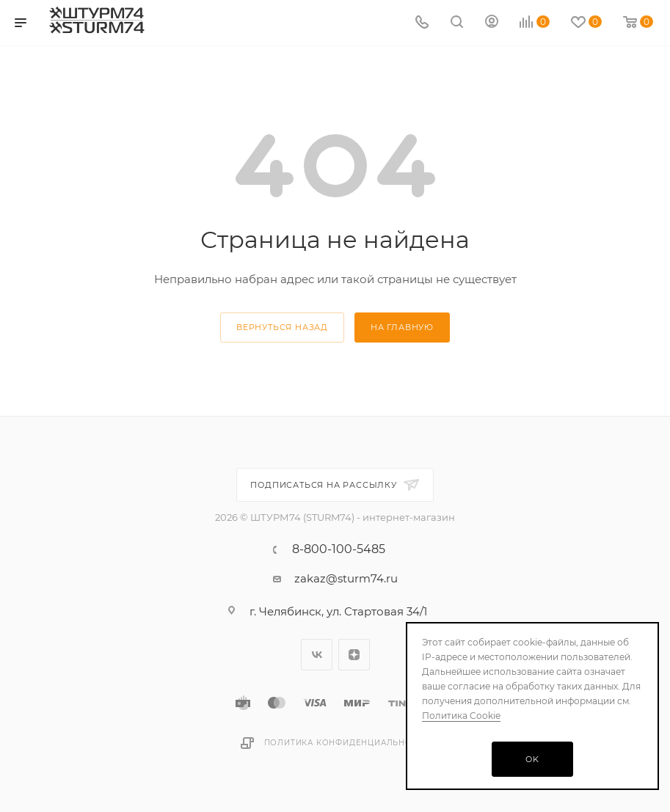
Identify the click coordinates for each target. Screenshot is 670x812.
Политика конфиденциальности (347, 743)
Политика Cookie (461, 716)
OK (532, 759)
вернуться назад (282, 327)
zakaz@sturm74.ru (346, 578)
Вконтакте (317, 655)
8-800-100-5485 (339, 549)
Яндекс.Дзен (354, 655)
